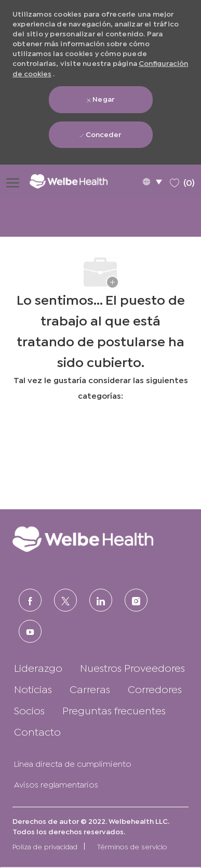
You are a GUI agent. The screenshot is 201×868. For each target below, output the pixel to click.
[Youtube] (30, 631)
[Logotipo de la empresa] (76, 181)
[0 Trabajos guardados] (182, 181)
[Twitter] (65, 600)
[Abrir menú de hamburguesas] (13, 181)
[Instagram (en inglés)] (136, 600)
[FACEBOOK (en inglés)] (30, 600)
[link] (100, 539)
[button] (152, 181)
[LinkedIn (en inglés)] (101, 600)
